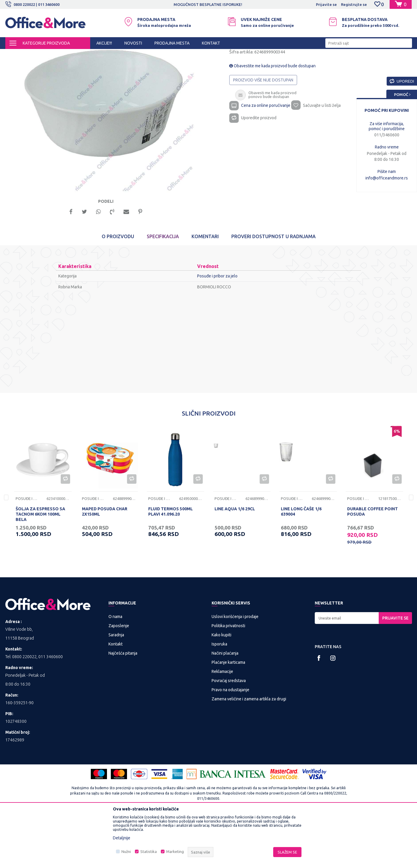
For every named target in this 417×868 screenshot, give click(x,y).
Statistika (149, 851)
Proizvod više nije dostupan (263, 130)
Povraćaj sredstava (229, 733)
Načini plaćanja (225, 705)
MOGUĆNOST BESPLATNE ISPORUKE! (208, 4)
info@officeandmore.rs (387, 178)
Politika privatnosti (228, 678)
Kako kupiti (221, 687)
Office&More (17, 54)
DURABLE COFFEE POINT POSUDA (373, 564)
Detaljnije (122, 838)
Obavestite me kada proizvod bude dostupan (272, 116)
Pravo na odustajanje (230, 742)
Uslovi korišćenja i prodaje (235, 669)
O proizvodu (118, 289)
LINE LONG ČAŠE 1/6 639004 (301, 564)
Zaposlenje (119, 678)
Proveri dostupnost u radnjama (273, 289)
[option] (208, 4)
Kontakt (116, 696)
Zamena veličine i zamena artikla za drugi (249, 751)
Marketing (175, 851)
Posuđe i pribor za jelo (100, 54)
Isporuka (219, 696)
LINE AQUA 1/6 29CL (235, 561)
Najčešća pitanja (123, 705)
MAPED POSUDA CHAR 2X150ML (105, 564)
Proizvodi (41, 54)
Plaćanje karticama (228, 715)
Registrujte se (354, 4)
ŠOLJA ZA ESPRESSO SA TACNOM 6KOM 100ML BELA (40, 566)
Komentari (205, 289)
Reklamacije (222, 724)
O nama (115, 669)
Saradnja (116, 687)
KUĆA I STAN (65, 54)
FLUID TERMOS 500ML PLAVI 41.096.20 (170, 564)
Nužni (126, 851)
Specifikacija (163, 289)
